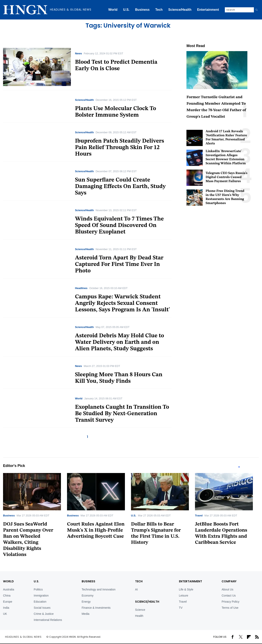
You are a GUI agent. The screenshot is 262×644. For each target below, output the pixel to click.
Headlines (81, 288)
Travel (199, 516)
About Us (227, 589)
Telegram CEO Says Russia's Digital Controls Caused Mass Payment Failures (226, 177)
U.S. (126, 10)
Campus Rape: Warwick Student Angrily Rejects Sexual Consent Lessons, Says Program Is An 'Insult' (122, 303)
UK (5, 614)
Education (40, 602)
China (7, 596)
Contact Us (229, 596)
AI (136, 589)
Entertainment (208, 10)
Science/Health (180, 10)
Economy (88, 596)
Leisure (184, 596)
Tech (159, 10)
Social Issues (42, 608)
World (113, 10)
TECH (139, 581)
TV (181, 608)
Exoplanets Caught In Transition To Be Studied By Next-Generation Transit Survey (122, 414)
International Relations (48, 620)
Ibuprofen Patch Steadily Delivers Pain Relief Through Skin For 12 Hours (120, 148)
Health (139, 616)
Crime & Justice (44, 614)
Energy (86, 602)
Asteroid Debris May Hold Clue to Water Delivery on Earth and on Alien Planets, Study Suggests (120, 342)
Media (86, 614)
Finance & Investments (96, 608)
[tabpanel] (35, 517)
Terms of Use (230, 608)
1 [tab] (239, 467)
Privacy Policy (230, 602)
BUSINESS (88, 581)
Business (142, 10)
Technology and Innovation (99, 589)
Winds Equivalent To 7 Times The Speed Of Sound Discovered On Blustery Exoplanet (119, 226)
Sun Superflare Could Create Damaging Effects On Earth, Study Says (120, 187)
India (6, 608)
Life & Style (186, 589)
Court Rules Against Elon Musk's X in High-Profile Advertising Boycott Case (96, 530)
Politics (38, 589)
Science (140, 610)
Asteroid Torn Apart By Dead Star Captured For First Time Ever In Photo (119, 264)
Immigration (41, 596)
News (78, 53)
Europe (8, 602)
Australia (9, 589)
